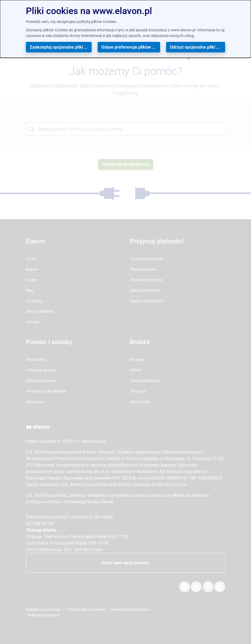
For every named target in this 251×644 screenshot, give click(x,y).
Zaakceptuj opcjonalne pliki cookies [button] (61, 47)
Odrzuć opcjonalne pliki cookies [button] (197, 47)
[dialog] (126, 29)
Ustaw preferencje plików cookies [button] (131, 47)
